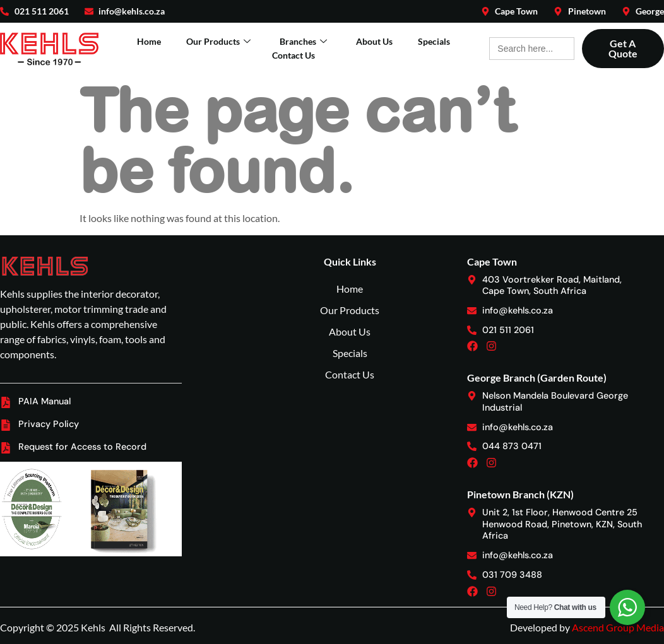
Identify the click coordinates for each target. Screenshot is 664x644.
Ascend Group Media (618, 627)
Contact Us (293, 55)
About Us (374, 41)
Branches (303, 41)
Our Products (218, 41)
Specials (434, 41)
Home (149, 41)
